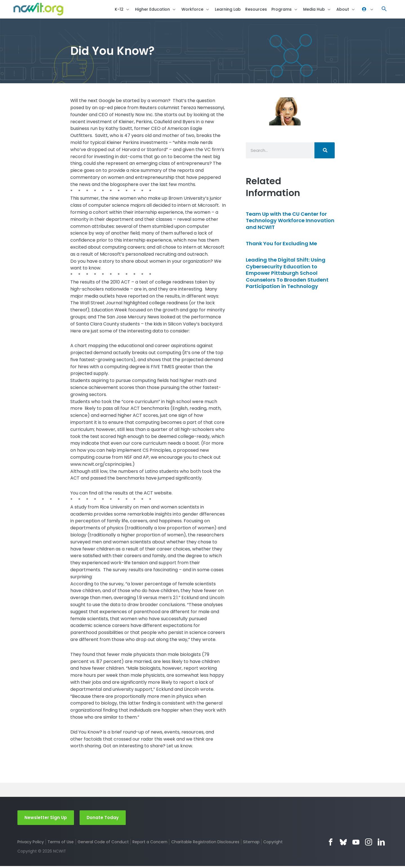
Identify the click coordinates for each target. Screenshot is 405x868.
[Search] (325, 152)
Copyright (274, 844)
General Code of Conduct (103, 844)
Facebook (331, 844)
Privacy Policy (31, 844)
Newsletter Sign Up (46, 819)
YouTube (356, 844)
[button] (384, 10)
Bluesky (343, 844)
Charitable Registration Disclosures (206, 844)
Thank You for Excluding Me (281, 245)
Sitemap (252, 844)
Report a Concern (150, 844)
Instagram (369, 844)
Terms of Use (61, 844)
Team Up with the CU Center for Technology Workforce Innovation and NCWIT (290, 222)
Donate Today (103, 819)
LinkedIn (381, 844)
